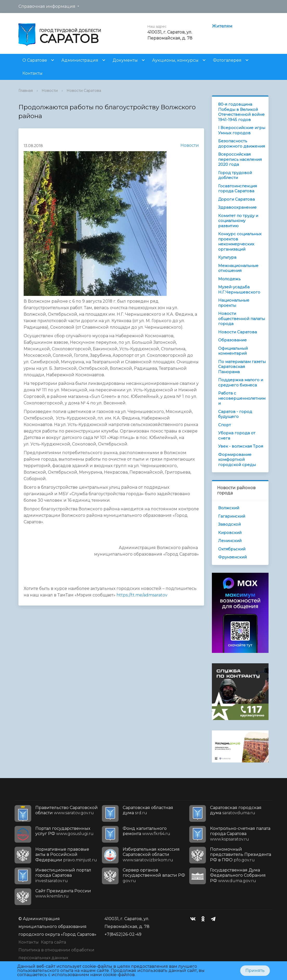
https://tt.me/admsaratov (142, 595)
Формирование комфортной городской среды (237, 460)
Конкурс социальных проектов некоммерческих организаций (240, 241)
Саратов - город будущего (235, 414)
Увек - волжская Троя (241, 446)
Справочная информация (47, 6)
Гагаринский (232, 516)
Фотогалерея (227, 60)
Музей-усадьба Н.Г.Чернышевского (239, 289)
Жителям (222, 26)
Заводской (229, 524)
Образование (232, 340)
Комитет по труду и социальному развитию (238, 221)
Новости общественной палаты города (242, 319)
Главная (26, 91)
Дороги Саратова (236, 199)
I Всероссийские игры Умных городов (242, 130)
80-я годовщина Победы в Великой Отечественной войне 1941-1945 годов (241, 112)
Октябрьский (232, 549)
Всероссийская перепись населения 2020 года (240, 159)
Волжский (229, 508)
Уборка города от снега (237, 435)
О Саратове (35, 60)
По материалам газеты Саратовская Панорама (242, 367)
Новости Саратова (84, 91)
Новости (50, 91)
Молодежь (229, 279)
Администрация (80, 60)
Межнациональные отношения (238, 268)
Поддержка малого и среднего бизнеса (241, 382)
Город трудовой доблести (235, 175)
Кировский (230, 533)
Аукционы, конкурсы (175, 60)
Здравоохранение (237, 207)
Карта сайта (53, 942)
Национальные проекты (234, 303)
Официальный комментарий (233, 351)
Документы (125, 60)
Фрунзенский (232, 557)
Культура (227, 257)
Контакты (32, 73)
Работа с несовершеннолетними (242, 398)
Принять (255, 971)
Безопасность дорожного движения (242, 144)
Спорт (224, 425)
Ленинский (230, 541)
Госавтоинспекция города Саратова (237, 189)
